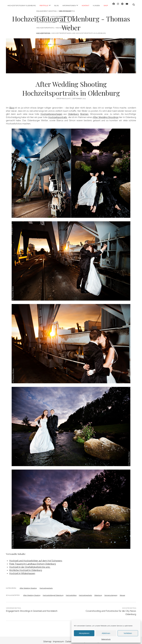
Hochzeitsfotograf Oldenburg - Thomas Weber (71, 21)
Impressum (58, 639)
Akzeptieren (84, 633)
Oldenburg (73, 112)
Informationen (69, 6)
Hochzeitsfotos (71, 593)
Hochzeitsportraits (58, 115)
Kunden (96, 6)
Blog (57, 6)
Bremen (84, 112)
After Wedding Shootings (106, 115)
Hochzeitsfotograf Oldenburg (22, 6)
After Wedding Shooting (28, 586)
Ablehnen (106, 633)
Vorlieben (128, 633)
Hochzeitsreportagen (51, 112)
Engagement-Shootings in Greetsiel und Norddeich (32, 609)
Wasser (122, 593)
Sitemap (47, 639)
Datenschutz (106, 639)
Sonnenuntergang (111, 593)
